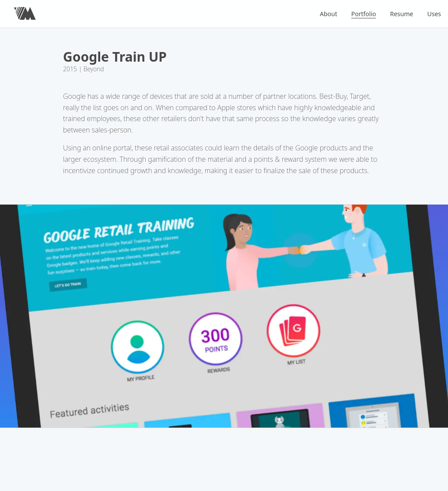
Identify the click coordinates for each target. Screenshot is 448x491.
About (329, 14)
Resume (402, 14)
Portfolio (364, 14)
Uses (434, 14)
